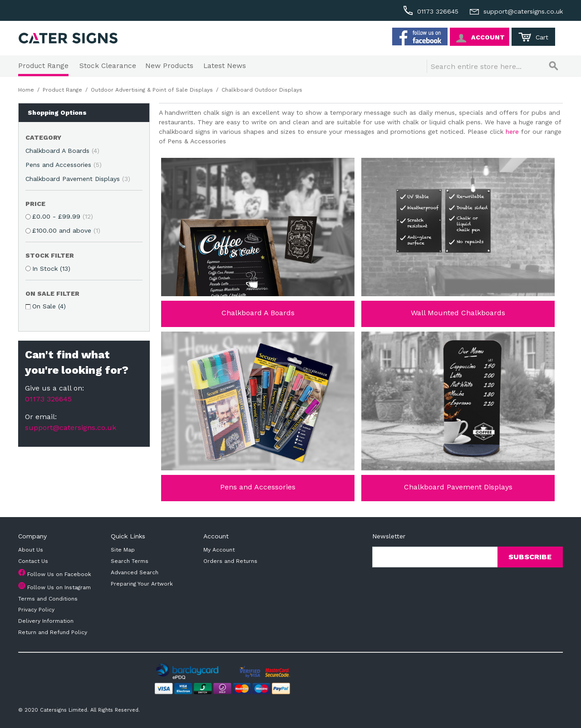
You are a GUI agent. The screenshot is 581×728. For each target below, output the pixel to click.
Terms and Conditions (48, 599)
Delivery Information (46, 621)
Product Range (43, 66)
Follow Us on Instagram (59, 587)
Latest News (225, 66)
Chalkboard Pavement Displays (78, 179)
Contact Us (33, 561)
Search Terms (130, 561)
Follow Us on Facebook (59, 574)
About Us (31, 550)
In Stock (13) (51, 269)
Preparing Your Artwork (142, 584)
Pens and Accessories (64, 165)
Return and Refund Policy (53, 632)
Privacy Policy (36, 610)
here (512, 132)
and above (66, 230)
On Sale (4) (49, 306)
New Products (169, 66)
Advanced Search (135, 572)
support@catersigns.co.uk (71, 428)
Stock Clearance (108, 66)
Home (26, 90)
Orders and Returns (230, 561)
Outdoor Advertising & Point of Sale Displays (152, 90)
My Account (219, 550)
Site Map (123, 550)
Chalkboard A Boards (62, 151)
